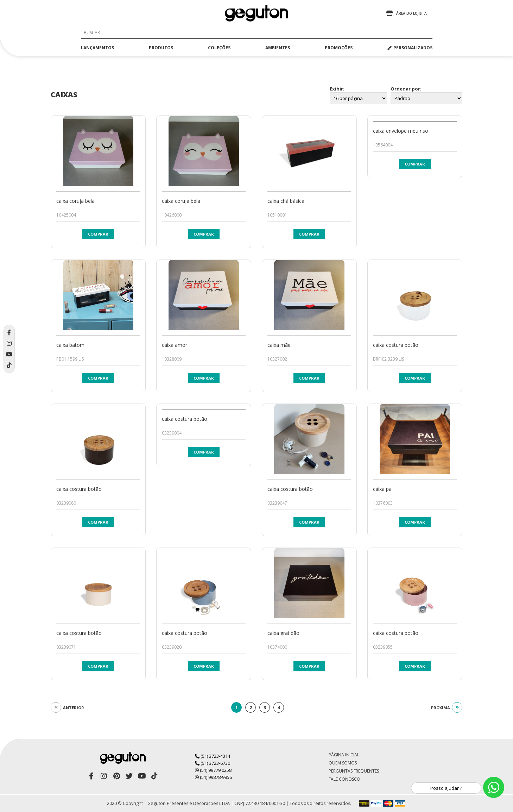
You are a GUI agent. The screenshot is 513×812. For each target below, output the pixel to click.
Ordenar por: (406, 89)
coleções (219, 48)
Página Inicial (344, 755)
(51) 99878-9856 (213, 777)
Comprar (98, 234)
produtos (161, 48)
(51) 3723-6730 (213, 763)
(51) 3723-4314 (213, 756)
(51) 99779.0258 (213, 770)
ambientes (278, 48)
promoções (339, 48)
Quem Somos (343, 763)
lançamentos (97, 48)
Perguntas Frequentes (354, 771)
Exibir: (337, 89)
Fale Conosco (344, 779)
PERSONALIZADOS (410, 48)
